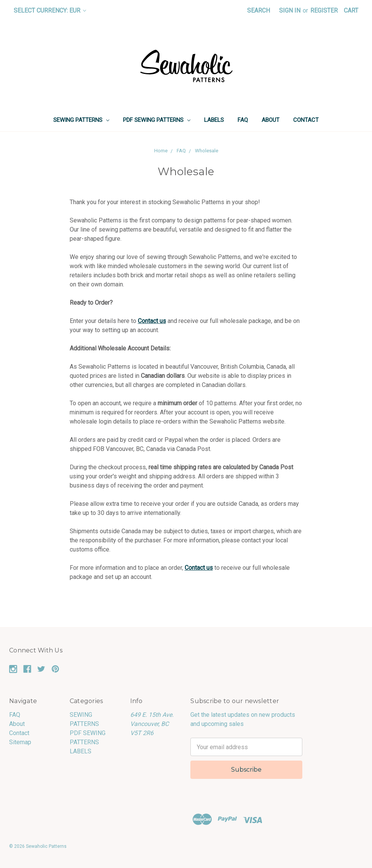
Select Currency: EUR (50, 10)
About (271, 120)
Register (324, 10)
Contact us (152, 321)
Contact (306, 120)
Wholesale (207, 151)
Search (259, 10)
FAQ (243, 120)
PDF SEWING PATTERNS (157, 120)
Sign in (290, 10)
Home (161, 151)
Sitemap (20, 742)
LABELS (214, 120)
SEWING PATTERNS (81, 120)
